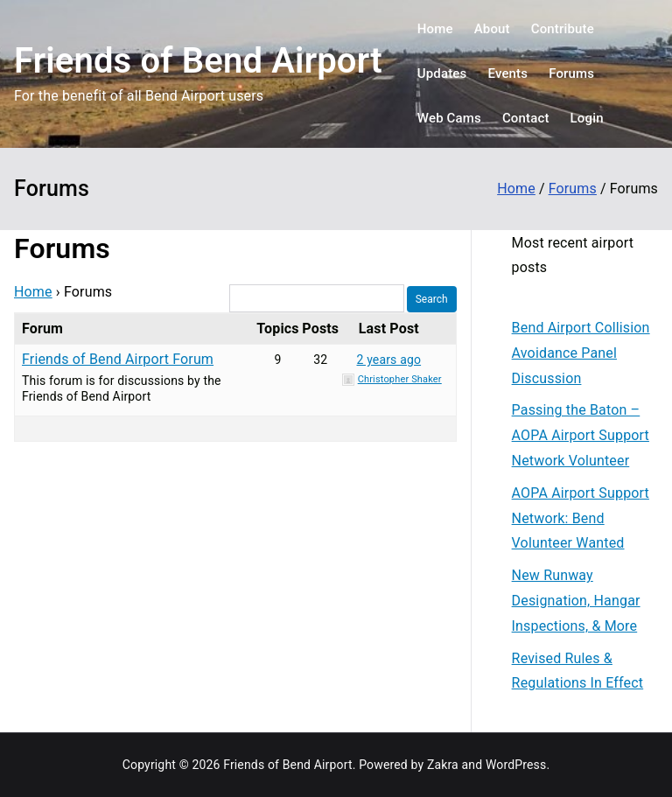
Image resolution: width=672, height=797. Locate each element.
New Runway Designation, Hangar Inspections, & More (576, 601)
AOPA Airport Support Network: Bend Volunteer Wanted (581, 518)
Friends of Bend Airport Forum (118, 359)
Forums (571, 73)
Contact (526, 118)
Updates (442, 73)
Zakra (443, 765)
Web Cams (449, 118)
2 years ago (389, 360)
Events (507, 73)
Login (587, 118)
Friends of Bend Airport (198, 61)
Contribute (563, 29)
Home (435, 29)
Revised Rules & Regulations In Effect (578, 671)
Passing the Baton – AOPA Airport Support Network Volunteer (581, 435)
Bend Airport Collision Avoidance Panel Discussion (581, 353)
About (492, 29)
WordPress (516, 765)
